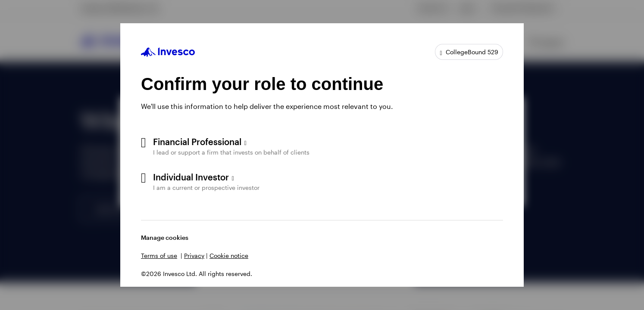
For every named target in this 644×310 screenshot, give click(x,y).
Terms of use (159, 256)
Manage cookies (165, 237)
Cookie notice (229, 256)
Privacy (194, 256)
